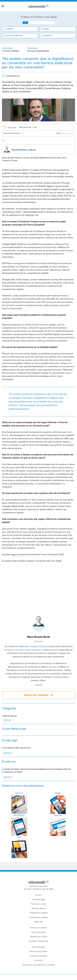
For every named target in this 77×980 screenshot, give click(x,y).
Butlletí (58, 793)
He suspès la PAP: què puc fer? (17, 748)
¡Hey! (19, 837)
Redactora (38, 641)
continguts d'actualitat (39, 647)
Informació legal (39, 900)
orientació (37, 650)
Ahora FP (19, 793)
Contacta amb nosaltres (39, 917)
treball (28, 650)
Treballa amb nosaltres (38, 913)
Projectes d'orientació (38, 956)
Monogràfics (19, 815)
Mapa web (38, 922)
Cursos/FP (9, 29)
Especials (58, 815)
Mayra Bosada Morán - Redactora (24, 150)
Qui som (38, 895)
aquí (14, 555)
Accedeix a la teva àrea (39, 941)
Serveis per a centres (39, 928)
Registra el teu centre (39, 937)
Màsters (46, 29)
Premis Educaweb (39, 932)
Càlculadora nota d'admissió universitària (38, 965)
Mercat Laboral (10, 716)
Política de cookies (39, 904)
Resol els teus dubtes (39, 951)
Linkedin (39, 685)
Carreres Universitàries (14, 36)
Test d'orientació (38, 947)
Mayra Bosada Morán (38, 637)
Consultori (38, 960)
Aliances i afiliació (38, 909)
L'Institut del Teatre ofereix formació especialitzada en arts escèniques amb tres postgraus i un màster (37, 771)
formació (20, 650)
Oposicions (47, 36)
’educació (10, 650)
